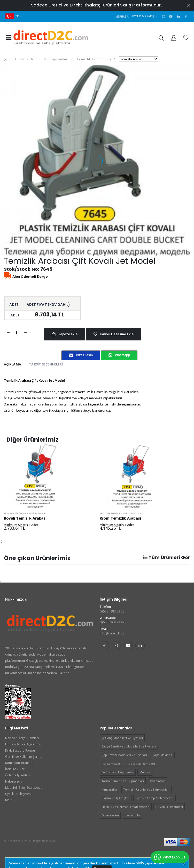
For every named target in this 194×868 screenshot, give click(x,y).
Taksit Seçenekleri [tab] (46, 364)
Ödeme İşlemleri (17, 775)
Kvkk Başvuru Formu (20, 750)
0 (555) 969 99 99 (112, 622)
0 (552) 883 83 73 (112, 611)
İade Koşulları (15, 769)
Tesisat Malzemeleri (141, 764)
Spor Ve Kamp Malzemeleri (154, 798)
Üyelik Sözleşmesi (18, 794)
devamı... (13, 685)
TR (12, 16)
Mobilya (145, 772)
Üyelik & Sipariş (143, 16)
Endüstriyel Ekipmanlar (118, 772)
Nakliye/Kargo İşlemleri (22, 738)
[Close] (184, 864)
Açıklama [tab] (13, 364)
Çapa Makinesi (163, 755)
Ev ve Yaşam (110, 815)
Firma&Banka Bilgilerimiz (23, 744)
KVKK (9, 800)
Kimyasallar (110, 789)
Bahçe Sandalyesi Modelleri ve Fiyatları (129, 746)
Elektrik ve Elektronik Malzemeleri (126, 807)
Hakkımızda (14, 781)
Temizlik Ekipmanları (93, 59)
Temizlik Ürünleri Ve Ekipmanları (41, 59)
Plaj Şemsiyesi (111, 764)
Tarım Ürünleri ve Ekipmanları (123, 781)
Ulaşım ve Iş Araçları (115, 798)
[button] (161, 39)
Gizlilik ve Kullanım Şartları (24, 756)
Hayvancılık (132, 815)
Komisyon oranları (19, 763)
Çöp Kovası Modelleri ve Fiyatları (124, 755)
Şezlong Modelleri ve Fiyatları (122, 738)
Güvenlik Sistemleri (169, 807)
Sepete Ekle (68, 334)
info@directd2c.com (115, 633)
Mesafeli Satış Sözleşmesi (24, 787)
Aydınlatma (157, 781)
